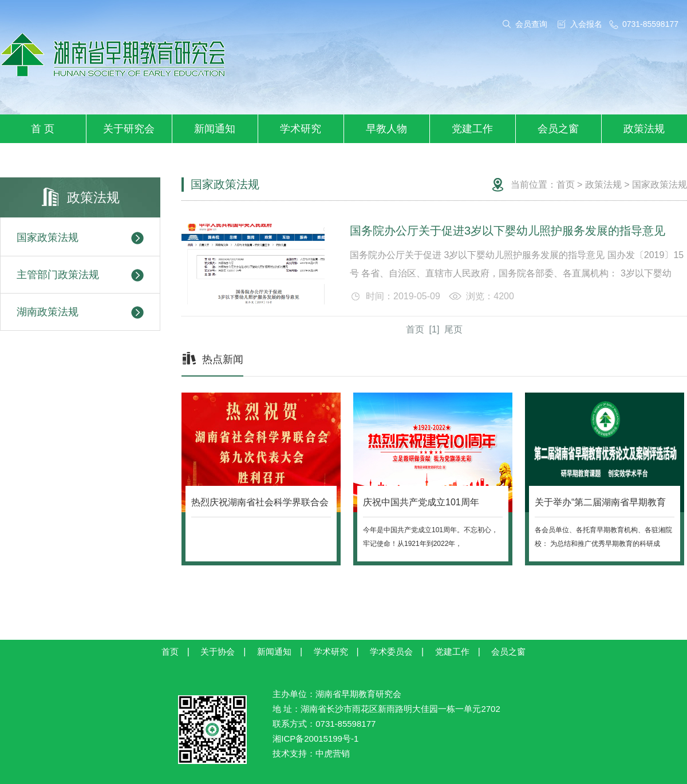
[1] (435, 329)
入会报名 (586, 24)
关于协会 (218, 652)
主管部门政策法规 (80, 275)
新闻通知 (215, 129)
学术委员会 (391, 652)
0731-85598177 (650, 24)
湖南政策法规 (80, 312)
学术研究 (301, 129)
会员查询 (531, 24)
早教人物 (386, 129)
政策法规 (644, 129)
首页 (566, 185)
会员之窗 (558, 129)
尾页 (453, 329)
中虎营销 (333, 753)
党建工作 (472, 129)
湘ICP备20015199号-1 (315, 739)
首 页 (43, 129)
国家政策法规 (80, 238)
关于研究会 (129, 129)
